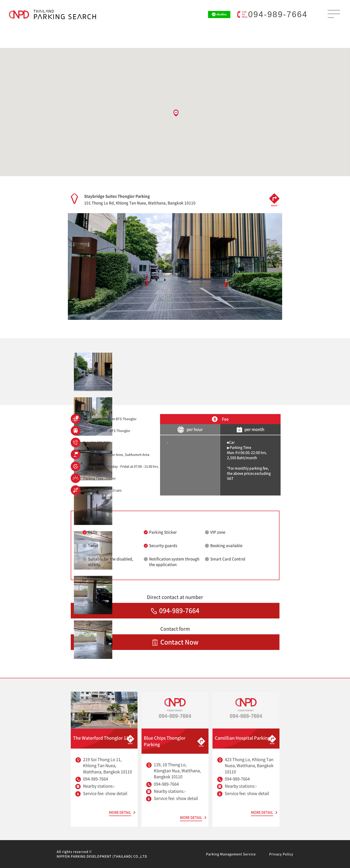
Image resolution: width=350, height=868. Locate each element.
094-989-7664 (278, 14)
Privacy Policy (281, 854)
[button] (176, 113)
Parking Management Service (231, 854)
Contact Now (175, 642)
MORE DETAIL (120, 812)
